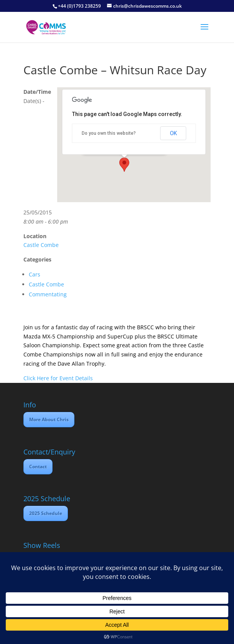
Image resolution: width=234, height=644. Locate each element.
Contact (38, 467)
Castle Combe (41, 245)
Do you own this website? (109, 133)
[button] (124, 165)
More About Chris (49, 419)
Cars (35, 274)
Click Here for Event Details (58, 378)
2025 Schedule (46, 513)
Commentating (48, 294)
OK (173, 133)
